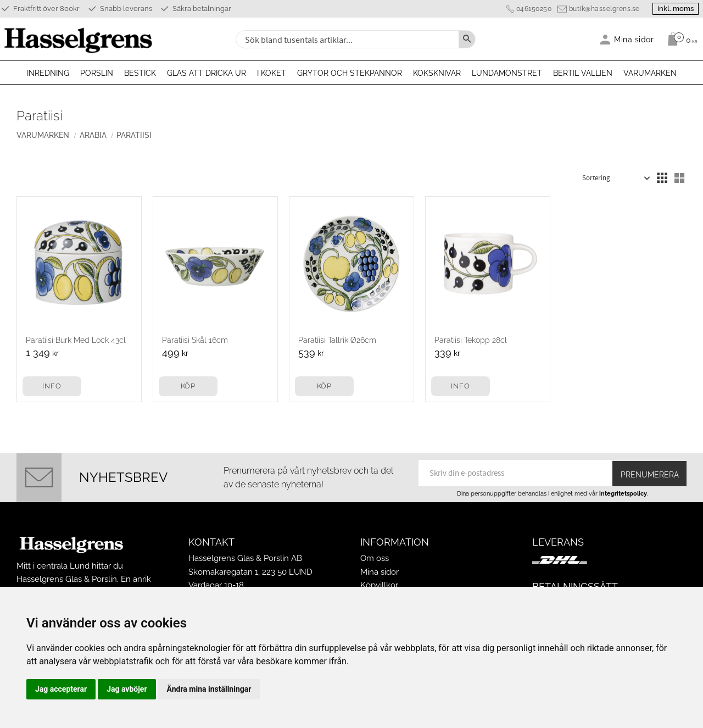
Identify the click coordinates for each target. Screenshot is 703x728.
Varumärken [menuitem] (650, 73)
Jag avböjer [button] (127, 689)
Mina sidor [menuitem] (634, 39)
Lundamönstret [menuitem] (507, 73)
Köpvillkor (379, 585)
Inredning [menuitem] (48, 73)
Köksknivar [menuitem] (437, 73)
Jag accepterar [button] (61, 689)
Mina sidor (380, 572)
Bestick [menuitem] (140, 73)
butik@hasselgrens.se (596, 9)
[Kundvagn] (680, 39)
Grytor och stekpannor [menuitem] (350, 73)
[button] (662, 178)
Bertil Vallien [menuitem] (583, 73)
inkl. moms (671, 9)
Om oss (375, 558)
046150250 (525, 9)
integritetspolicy (623, 493)
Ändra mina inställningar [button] (209, 689)
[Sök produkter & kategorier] (346, 39)
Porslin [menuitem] (97, 73)
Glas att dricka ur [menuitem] (207, 73)
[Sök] (467, 39)
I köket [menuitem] (272, 73)
